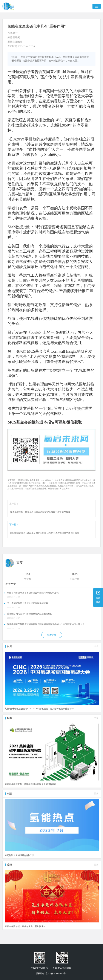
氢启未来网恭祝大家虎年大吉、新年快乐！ (25, 926)
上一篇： (14, 504)
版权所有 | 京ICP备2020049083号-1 (52, 973)
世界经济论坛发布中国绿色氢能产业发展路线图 (30, 614)
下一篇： (14, 524)
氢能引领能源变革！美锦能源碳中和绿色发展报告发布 (33, 593)
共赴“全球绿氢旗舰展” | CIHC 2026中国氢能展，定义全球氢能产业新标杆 (39, 709)
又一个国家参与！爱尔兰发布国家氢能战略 (28, 603)
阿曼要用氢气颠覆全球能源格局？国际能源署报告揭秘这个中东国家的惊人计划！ (46, 624)
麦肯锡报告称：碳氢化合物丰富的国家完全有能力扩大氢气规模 (40, 512)
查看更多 (52, 635)
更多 (96, 646)
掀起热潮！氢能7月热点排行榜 (19, 855)
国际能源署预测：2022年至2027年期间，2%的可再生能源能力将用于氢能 (45, 533)
